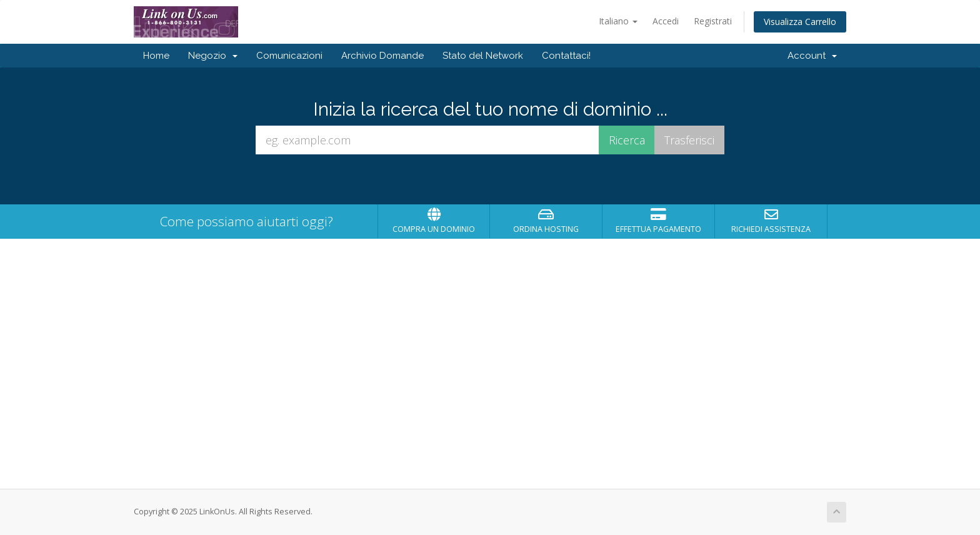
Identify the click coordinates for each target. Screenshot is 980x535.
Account (812, 56)
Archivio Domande (382, 56)
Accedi (666, 21)
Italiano (618, 21)
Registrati (713, 21)
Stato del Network (483, 56)
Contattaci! (566, 56)
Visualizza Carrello (800, 22)
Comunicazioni (289, 56)
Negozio (213, 56)
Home (156, 56)
